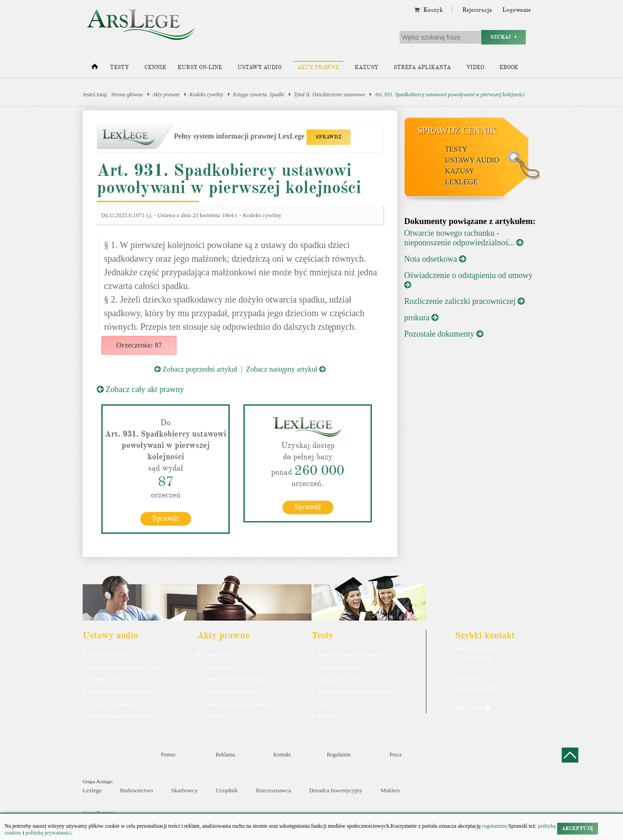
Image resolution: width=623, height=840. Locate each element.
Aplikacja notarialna (339, 679)
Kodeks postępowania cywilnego (122, 691)
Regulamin (339, 754)
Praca (396, 754)
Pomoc (168, 754)
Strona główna (127, 94)
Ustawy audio (260, 67)
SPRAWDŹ (329, 137)
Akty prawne (318, 67)
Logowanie (517, 10)
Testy (119, 67)
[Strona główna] (95, 69)
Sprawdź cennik (457, 130)
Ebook (509, 67)
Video (475, 67)
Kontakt (282, 754)
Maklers (390, 790)
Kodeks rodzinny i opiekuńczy (235, 679)
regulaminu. (495, 826)
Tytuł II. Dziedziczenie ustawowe (329, 94)
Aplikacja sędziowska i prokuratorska (356, 691)
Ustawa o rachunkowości (115, 703)
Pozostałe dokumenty (444, 334)
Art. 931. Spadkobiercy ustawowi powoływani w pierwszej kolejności (450, 94)
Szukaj (504, 37)
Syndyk (326, 703)
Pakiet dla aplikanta (109, 654)
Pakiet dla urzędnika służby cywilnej (126, 666)
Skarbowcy (185, 790)
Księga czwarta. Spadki (259, 94)
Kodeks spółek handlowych (232, 691)
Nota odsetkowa (435, 259)
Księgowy (329, 716)
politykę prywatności (48, 833)
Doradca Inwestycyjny (336, 790)
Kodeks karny (218, 654)
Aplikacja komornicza (340, 666)
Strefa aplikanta (422, 67)
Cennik (155, 67)
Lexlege (92, 790)
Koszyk (428, 10)
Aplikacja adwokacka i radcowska (353, 654)
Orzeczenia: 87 (139, 345)
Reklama (225, 754)
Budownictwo (136, 790)
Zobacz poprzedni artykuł (196, 369)
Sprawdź (166, 518)
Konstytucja (216, 716)
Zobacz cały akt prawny (140, 389)
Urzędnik (227, 790)
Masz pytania (472, 708)
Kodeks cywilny (206, 94)
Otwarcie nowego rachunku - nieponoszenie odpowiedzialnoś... (464, 238)
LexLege (461, 182)
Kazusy (366, 67)
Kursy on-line (200, 67)
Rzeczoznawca (274, 790)
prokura (421, 318)
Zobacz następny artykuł (286, 369)
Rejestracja (477, 10)
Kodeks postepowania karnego (120, 716)
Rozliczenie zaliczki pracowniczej (464, 301)
